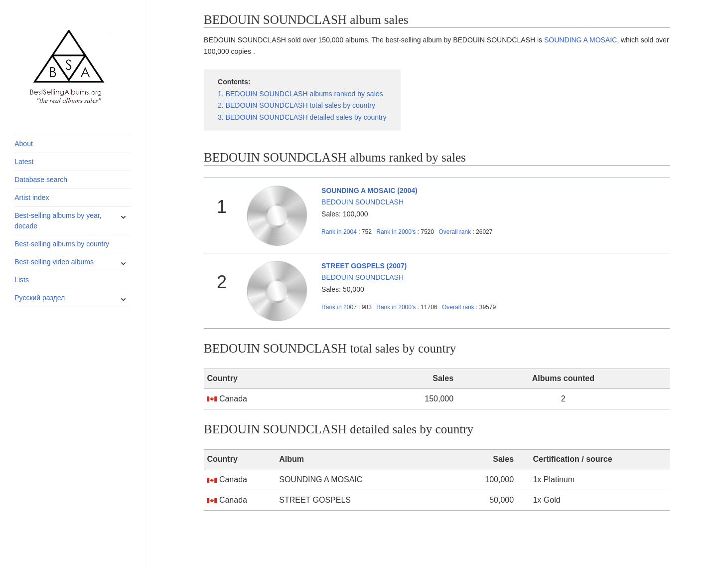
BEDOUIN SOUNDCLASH (363, 202)
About (24, 144)
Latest (24, 162)
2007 (339, 307)
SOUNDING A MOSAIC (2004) (369, 190)
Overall (455, 232)
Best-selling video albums (54, 262)
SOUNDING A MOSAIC (581, 40)
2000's (397, 232)
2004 (339, 232)
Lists (22, 280)
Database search (41, 180)
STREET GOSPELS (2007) (364, 266)
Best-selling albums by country (62, 244)
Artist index (32, 197)
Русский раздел (40, 298)
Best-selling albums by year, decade (58, 221)
